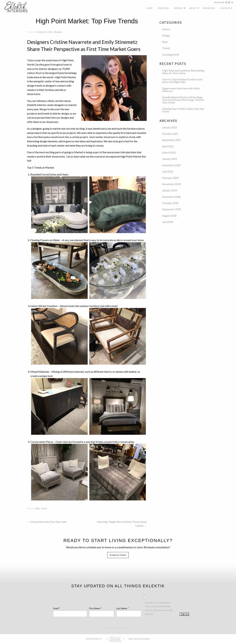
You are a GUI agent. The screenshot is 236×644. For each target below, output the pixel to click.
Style (38, 508)
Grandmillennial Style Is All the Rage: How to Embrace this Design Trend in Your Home (183, 100)
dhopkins (58, 32)
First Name (95, 608)
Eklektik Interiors (19, 7)
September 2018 (172, 209)
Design (166, 35)
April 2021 (168, 146)
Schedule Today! (118, 555)
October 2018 (170, 203)
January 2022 (170, 127)
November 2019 (171, 184)
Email (57, 608)
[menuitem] (150, 8)
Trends (44, 508)
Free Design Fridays (139, 639)
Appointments (94, 639)
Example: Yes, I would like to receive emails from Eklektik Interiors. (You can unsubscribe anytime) (159, 608)
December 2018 (171, 197)
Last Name (123, 608)
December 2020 (171, 165)
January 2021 (170, 159)
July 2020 (167, 171)
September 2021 (172, 140)
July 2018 (167, 222)
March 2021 (169, 153)
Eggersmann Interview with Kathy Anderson (181, 90)
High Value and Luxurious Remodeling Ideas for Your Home (183, 72)
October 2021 (170, 134)
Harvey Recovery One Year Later (47, 522)
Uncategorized (171, 54)
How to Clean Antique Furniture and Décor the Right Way (182, 81)
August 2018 (169, 216)
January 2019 (170, 190)
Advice (166, 29)
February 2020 (170, 178)
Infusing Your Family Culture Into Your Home (183, 110)
